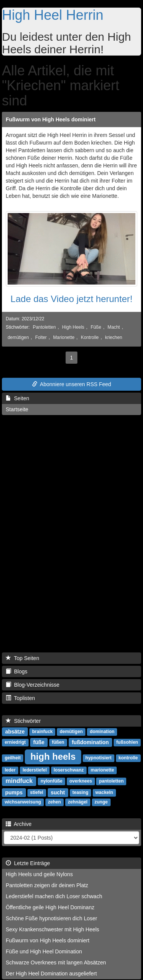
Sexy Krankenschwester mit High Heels (52, 929)
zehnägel (78, 802)
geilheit (13, 758)
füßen (58, 743)
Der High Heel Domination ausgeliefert (51, 974)
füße (39, 742)
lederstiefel (35, 770)
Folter (41, 337)
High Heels (73, 327)
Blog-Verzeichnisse (33, 685)
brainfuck (42, 732)
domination (102, 732)
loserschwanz (69, 770)
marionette (102, 770)
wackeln (104, 793)
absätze (15, 732)
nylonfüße (51, 781)
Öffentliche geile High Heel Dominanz (50, 907)
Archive (19, 824)
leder (10, 770)
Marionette (64, 337)
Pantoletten (44, 327)
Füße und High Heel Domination (44, 951)
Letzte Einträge (28, 863)
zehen (55, 802)
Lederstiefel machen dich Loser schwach (54, 896)
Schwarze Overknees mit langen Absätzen (56, 963)
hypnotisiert (99, 758)
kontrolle (128, 758)
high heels (53, 756)
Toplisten (20, 698)
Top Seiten (22, 658)
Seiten (17, 398)
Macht (114, 327)
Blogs (17, 671)
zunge (101, 802)
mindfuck (19, 781)
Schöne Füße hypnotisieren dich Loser (51, 918)
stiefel (37, 793)
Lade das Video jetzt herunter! (72, 299)
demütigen (18, 337)
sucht (58, 792)
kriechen (114, 337)
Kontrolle (90, 337)
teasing (80, 793)
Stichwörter (23, 721)
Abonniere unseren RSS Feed (72, 384)
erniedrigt (15, 743)
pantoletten (112, 781)
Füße (96, 327)
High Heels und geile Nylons (39, 874)
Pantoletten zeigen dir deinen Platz (47, 885)
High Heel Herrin (53, 15)
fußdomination (90, 742)
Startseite (17, 409)
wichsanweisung (23, 802)
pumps (14, 792)
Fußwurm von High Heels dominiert (51, 119)
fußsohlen (127, 743)
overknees (81, 781)
